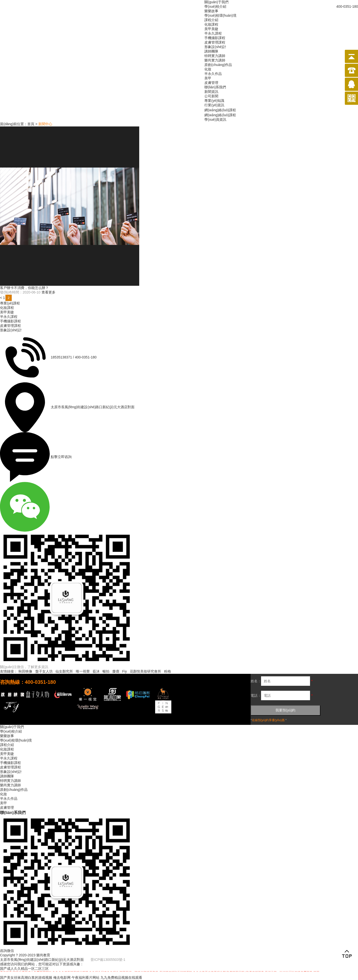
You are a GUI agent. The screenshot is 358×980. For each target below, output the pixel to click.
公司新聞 (211, 96)
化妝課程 (211, 24)
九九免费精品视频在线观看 (121, 978)
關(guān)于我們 (216, 2)
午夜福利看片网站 (86, 978)
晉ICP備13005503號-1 (108, 960)
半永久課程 (213, 33)
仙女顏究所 (64, 671)
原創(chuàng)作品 (218, 65)
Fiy (125, 671)
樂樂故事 (211, 11)
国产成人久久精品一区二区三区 (24, 969)
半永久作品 (213, 74)
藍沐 (96, 671)
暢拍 (106, 671)
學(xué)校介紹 (215, 6)
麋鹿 (116, 671)
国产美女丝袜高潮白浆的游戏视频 (26, 978)
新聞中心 (45, 124)
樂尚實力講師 (215, 60)
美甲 (208, 78)
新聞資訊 (211, 92)
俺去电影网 (62, 978)
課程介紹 (211, 20)
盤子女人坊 (44, 671)
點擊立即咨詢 (61, 457)
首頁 (31, 124)
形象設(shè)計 (215, 47)
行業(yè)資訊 (214, 105)
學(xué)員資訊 (215, 119)
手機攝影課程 (215, 38)
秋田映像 (25, 671)
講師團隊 (211, 51)
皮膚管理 (211, 83)
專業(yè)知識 (214, 101)
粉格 (168, 671)
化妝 (208, 69)
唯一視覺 (83, 671)
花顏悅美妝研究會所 (145, 671)
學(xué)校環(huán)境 (220, 15)
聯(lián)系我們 (215, 87)
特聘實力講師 (215, 56)
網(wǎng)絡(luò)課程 (220, 110)
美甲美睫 (211, 29)
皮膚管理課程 (215, 42)
